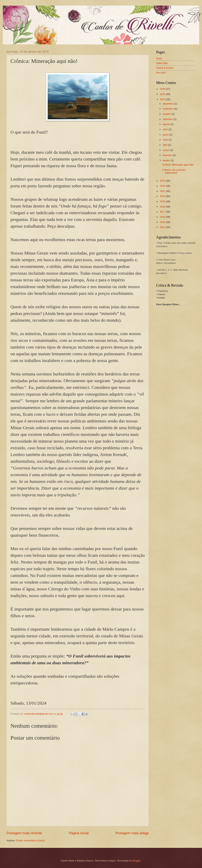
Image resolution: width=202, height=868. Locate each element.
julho (166, 129)
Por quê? (161, 73)
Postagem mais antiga (132, 833)
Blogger (137, 861)
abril (165, 145)
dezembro (168, 104)
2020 (163, 196)
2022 (163, 186)
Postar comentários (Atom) (30, 840)
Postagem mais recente (24, 833)
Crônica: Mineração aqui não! (178, 165)
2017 (163, 212)
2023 (163, 181)
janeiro (167, 160)
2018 (163, 207)
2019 (163, 201)
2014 (163, 227)
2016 (163, 217)
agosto (167, 124)
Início (159, 58)
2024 (163, 99)
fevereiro (168, 155)
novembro (168, 109)
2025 (163, 94)
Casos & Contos (165, 68)
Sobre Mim (162, 63)
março (166, 150)
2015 (163, 222)
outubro (167, 114)
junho (166, 135)
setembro (168, 119)
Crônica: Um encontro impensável (174, 171)
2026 (163, 89)
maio (166, 140)
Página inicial (79, 833)
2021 (163, 191)
